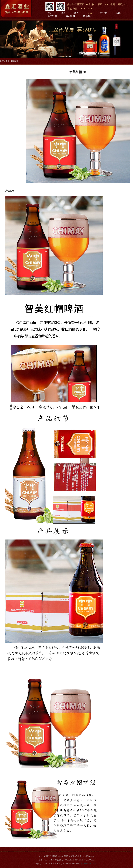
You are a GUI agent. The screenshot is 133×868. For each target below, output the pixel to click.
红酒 (76, 13)
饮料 (118, 13)
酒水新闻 (70, 16)
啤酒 (89, 13)
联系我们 (88, 16)
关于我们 (52, 16)
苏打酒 (104, 13)
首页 (50, 13)
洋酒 (63, 13)
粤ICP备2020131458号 (89, 864)
